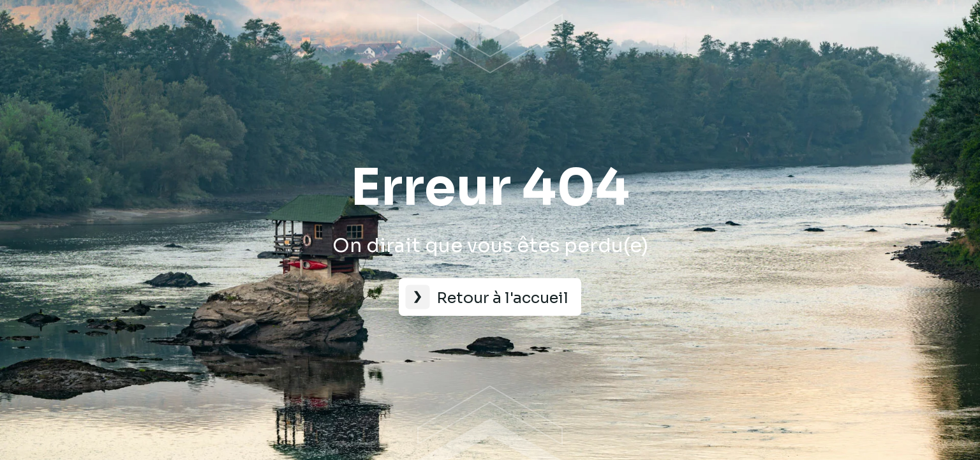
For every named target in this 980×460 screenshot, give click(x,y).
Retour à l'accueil (502, 298)
